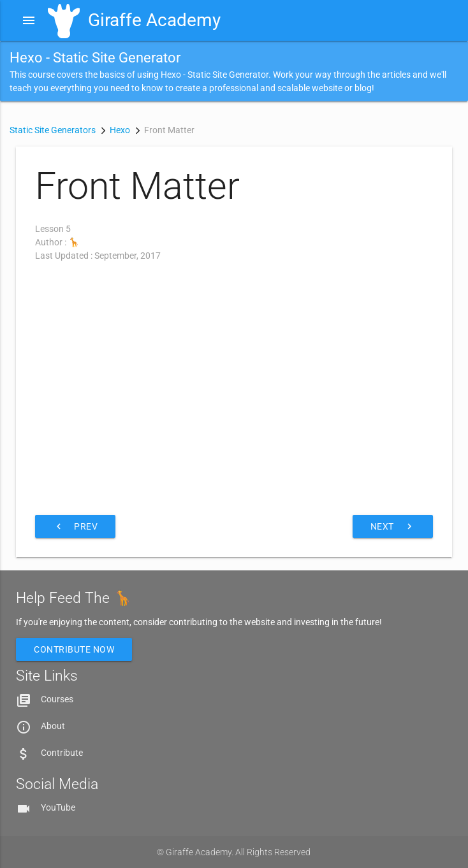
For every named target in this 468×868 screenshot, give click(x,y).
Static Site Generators (53, 130)
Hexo (120, 130)
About (53, 726)
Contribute (62, 753)
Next (393, 526)
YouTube (58, 807)
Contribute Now (74, 649)
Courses (57, 699)
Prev (75, 526)
